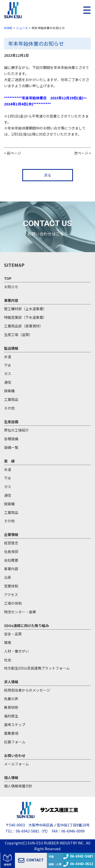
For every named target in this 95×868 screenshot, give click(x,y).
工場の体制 (13, 603)
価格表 (8, 864)
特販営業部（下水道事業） (25, 317)
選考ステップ (15, 725)
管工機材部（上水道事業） (25, 309)
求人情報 (11, 682)
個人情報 (11, 778)
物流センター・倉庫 (20, 612)
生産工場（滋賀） (18, 335)
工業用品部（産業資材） (24, 326)
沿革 (8, 577)
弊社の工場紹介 (16, 430)
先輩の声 (11, 699)
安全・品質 (13, 634)
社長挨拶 (11, 551)
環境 (8, 642)
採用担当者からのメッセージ (27, 690)
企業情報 (11, 534)
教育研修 (11, 707)
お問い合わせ (15, 755)
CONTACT (31, 860)
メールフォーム (16, 764)
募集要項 (11, 733)
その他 (9, 408)
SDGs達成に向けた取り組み (26, 625)
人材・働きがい (16, 651)
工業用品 (11, 399)
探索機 (9, 391)
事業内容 (11, 300)
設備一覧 (11, 447)
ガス (8, 374)
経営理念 (11, 543)
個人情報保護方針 (18, 786)
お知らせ (11, 287)
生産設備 (11, 422)
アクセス (11, 595)
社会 (8, 660)
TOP (8, 278)
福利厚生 (11, 716)
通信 (8, 382)
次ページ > (82, 153)
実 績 (9, 461)
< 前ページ (13, 153)
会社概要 (11, 560)
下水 (8, 365)
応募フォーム (15, 742)
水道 (8, 357)
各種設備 (11, 439)
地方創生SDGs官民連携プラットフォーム (37, 668)
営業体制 (11, 586)
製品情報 (11, 348)
